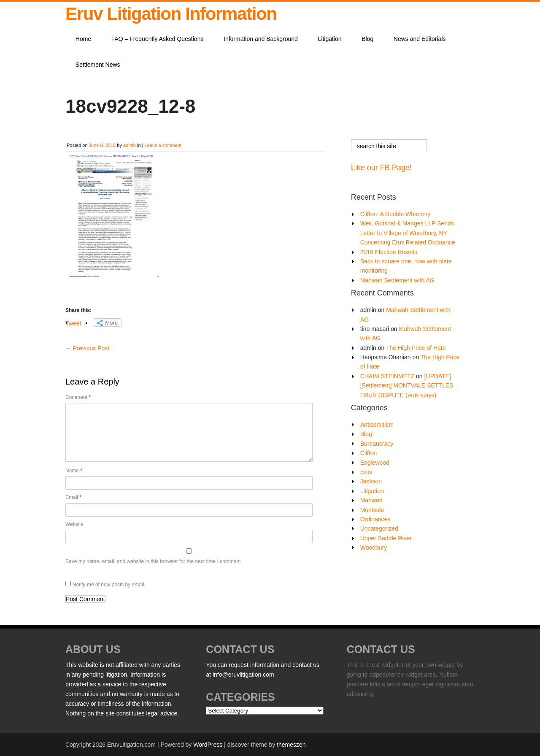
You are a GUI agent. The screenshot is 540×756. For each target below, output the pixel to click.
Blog (367, 39)
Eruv (366, 472)
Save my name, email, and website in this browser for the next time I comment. (154, 561)
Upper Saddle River (386, 538)
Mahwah (371, 500)
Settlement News (98, 65)
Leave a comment (163, 145)
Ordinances (375, 519)
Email (73, 497)
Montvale (372, 510)
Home (83, 39)
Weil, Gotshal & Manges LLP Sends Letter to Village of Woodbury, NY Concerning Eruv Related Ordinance (408, 233)
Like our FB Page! (381, 168)
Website (74, 524)
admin (130, 145)
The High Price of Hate (416, 348)
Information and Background (261, 39)
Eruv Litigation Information (171, 14)
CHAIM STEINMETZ (387, 376)
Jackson (371, 481)
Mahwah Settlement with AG (397, 280)
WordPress (208, 745)
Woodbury (374, 547)
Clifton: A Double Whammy (396, 214)
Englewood (375, 463)
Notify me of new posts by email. (109, 585)
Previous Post (87, 348)
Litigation (330, 39)
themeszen (291, 745)
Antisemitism (377, 425)
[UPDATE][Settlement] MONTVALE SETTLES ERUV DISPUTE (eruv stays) (407, 386)
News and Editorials (420, 39)
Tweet (73, 323)
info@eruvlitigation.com (243, 675)
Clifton (369, 453)
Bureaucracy (377, 444)
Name (74, 471)
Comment (78, 397)
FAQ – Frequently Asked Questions (158, 39)
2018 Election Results (389, 252)
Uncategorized (379, 528)
